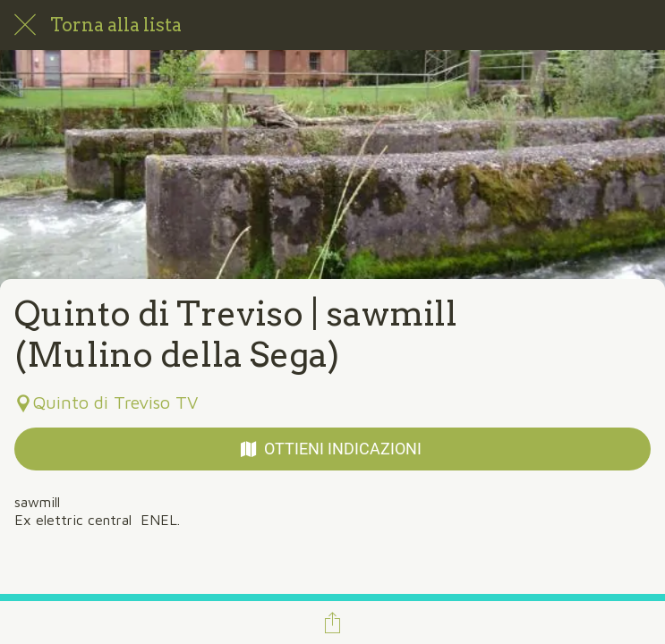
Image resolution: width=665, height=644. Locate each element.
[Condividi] (333, 623)
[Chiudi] (25, 25)
